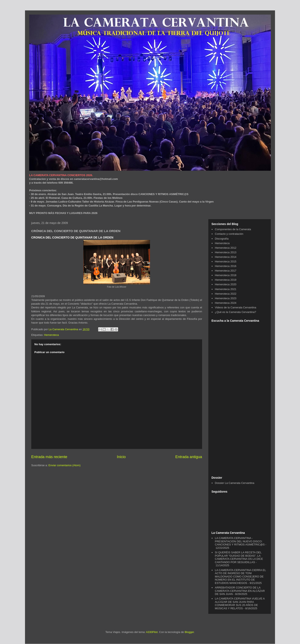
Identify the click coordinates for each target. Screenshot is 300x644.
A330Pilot (152, 632)
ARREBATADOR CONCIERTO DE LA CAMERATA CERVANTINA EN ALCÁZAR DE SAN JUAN (240, 591)
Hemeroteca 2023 (226, 298)
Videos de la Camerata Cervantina (236, 307)
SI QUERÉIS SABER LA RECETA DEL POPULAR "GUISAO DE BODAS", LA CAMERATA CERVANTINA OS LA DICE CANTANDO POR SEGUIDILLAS (239, 557)
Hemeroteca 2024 (226, 303)
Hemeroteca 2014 (226, 257)
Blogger (189, 632)
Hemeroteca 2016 (226, 266)
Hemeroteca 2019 (226, 280)
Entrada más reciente (49, 457)
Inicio (121, 457)
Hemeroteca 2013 (226, 252)
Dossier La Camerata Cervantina (234, 483)
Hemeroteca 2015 (226, 261)
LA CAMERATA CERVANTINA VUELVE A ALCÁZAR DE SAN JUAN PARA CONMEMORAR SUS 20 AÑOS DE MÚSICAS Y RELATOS (240, 603)
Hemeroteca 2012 (226, 248)
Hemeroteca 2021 (226, 289)
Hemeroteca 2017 (226, 271)
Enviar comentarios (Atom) (64, 465)
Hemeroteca (51, 335)
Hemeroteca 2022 (226, 294)
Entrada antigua (189, 457)
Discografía (222, 239)
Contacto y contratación (229, 234)
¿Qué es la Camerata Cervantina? (235, 312)
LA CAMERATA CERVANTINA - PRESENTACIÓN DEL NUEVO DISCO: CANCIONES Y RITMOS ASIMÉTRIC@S (240, 541)
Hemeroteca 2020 (226, 284)
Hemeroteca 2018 (226, 275)
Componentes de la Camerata (233, 229)
